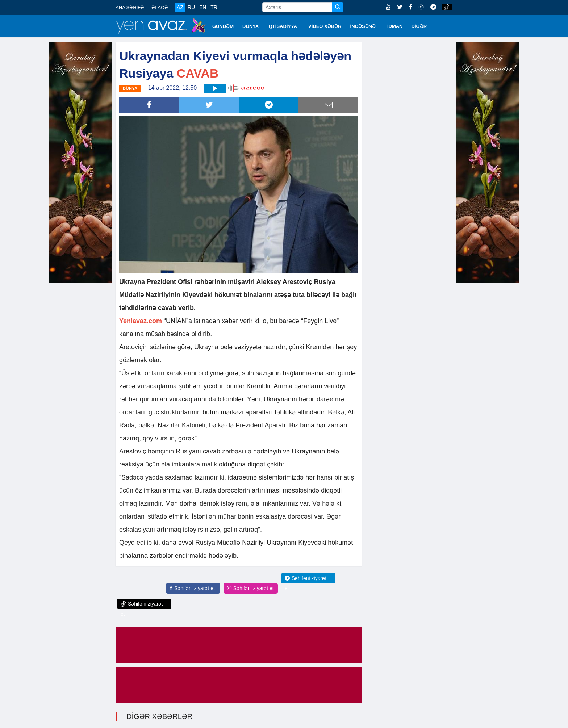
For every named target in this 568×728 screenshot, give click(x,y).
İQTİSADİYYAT (283, 26)
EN (203, 7)
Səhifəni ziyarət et (192, 588)
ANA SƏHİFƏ (130, 7)
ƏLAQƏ (160, 7)
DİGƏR (419, 26)
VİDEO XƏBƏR (325, 26)
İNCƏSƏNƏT (364, 26)
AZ (180, 7)
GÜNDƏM (223, 26)
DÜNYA (250, 26)
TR (214, 7)
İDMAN (395, 26)
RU (191, 7)
